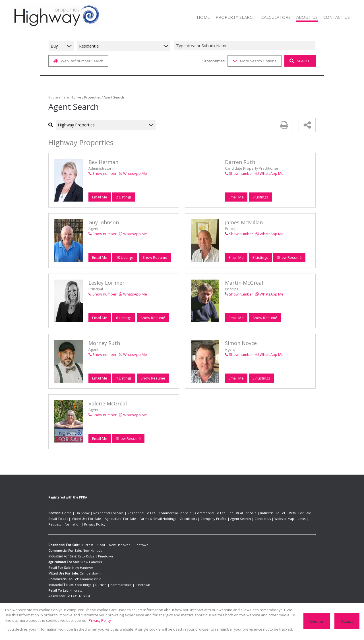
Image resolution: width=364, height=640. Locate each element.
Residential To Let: (62, 590)
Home (66, 513)
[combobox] (245, 46)
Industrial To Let (249, 513)
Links (256, 519)
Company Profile (177, 519)
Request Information (277, 519)
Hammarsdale (89, 573)
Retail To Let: (58, 585)
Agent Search (201, 519)
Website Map (240, 519)
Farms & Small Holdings (127, 519)
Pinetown (133, 539)
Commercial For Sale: (65, 545)
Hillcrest (86, 539)
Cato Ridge (86, 551)
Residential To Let (132, 513)
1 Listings (124, 378)
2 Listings (124, 197)
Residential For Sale (103, 513)
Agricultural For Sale (93, 519)
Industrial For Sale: (63, 551)
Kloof (98, 539)
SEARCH (299, 61)
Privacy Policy (303, 519)
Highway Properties (82, 97)
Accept (347, 621)
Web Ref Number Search (77, 61)
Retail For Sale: (60, 562)
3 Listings (260, 257)
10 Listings (125, 257)
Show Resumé (154, 257)
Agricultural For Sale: (65, 556)
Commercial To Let (193, 513)
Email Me (100, 197)
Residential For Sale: (64, 539)
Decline (317, 621)
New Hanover (114, 539)
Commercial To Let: (63, 573)
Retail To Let (295, 513)
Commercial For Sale (163, 513)
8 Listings (124, 318)
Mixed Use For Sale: (63, 568)
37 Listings (261, 378)
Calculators (155, 519)
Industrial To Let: (61, 579)
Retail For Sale (273, 513)
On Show (79, 513)
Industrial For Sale (222, 513)
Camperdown (89, 568)
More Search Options (254, 61)
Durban (99, 579)
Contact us (221, 519)
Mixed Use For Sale (62, 519)
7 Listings (260, 197)
